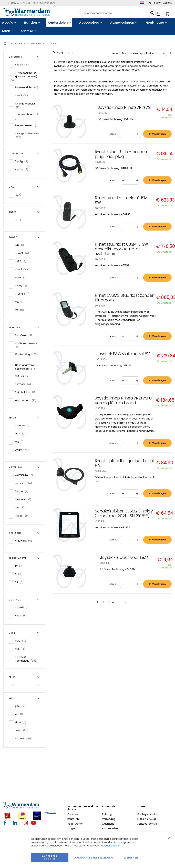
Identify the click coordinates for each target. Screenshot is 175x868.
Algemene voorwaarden (110, 826)
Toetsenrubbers (27, 116)
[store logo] (27, 12)
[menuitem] (9, 22)
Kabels (23, 65)
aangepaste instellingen (94, 858)
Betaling (107, 814)
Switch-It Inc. (26, 392)
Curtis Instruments (26, 345)
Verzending (109, 819)
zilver (22, 722)
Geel (21, 433)
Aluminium (25, 475)
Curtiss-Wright (27, 356)
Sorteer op (136, 53)
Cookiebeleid (112, 846)
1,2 (20, 566)
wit (20, 714)
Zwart (23, 450)
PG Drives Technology (28, 659)
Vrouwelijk (25, 541)
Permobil (24, 384)
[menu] (87, 27)
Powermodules (28, 87)
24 (20, 582)
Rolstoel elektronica (37, 43)
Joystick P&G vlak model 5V (123, 354)
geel (21, 706)
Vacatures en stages (75, 826)
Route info (74, 819)
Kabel (22, 616)
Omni (23, 95)
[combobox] (117, 13)
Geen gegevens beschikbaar (28, 367)
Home (5, 43)
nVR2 (22, 261)
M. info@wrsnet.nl (147, 814)
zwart (22, 730)
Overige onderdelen (27, 135)
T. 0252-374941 (146, 819)
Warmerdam (27, 400)
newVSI (23, 253)
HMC (22, 641)
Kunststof (25, 483)
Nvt (21, 507)
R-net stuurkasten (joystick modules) (23, 77)
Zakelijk (167, 3)
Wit (20, 442)
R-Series (23, 294)
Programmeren (27, 125)
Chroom (23, 425)
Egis (21, 245)
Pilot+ (22, 277)
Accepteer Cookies (50, 858)
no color (24, 738)
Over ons (73, 814)
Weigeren (131, 858)
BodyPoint (25, 335)
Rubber (23, 516)
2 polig (23, 161)
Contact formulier (148, 824)
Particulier (155, 3)
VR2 (21, 302)
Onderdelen (17, 43)
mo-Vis (23, 376)
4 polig (23, 169)
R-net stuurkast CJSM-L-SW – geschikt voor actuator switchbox (123, 249)
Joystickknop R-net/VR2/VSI (125, 108)
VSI (20, 310)
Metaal (23, 491)
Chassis (23, 607)
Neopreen (24, 499)
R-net (23, 286)
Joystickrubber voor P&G (124, 558)
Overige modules (25, 106)
